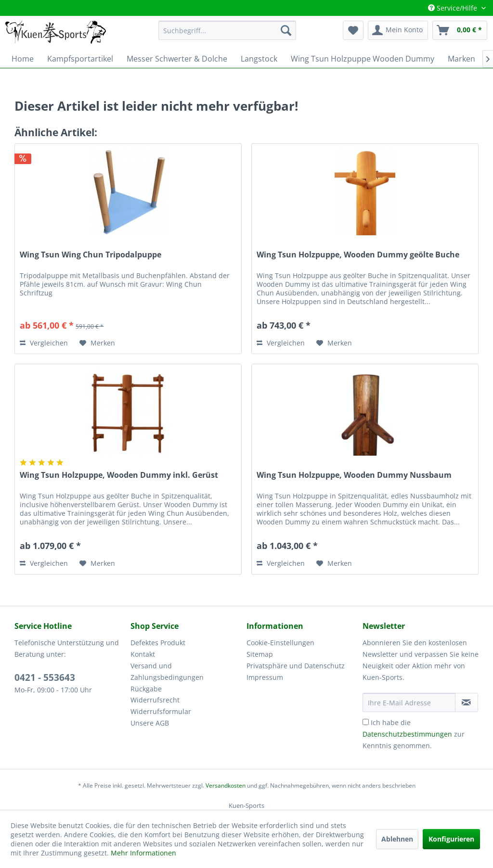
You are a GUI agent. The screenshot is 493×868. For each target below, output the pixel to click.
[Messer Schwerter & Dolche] (177, 59)
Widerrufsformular (161, 711)
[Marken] (461, 59)
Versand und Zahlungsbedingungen (167, 671)
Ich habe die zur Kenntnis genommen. (414, 734)
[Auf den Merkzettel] (97, 343)
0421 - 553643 (45, 677)
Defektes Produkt (158, 643)
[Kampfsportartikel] (80, 59)
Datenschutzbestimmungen (407, 734)
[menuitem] (227, 30)
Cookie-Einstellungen (280, 643)
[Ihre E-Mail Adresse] (409, 702)
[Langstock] (259, 59)
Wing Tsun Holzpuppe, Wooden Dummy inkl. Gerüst (119, 475)
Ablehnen (397, 839)
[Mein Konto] (398, 30)
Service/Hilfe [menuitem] (454, 8)
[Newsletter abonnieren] (467, 702)
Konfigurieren (451, 839)
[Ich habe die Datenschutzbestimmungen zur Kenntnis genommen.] (366, 722)
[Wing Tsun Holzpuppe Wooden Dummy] (363, 59)
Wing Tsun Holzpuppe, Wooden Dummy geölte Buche (358, 255)
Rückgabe (146, 689)
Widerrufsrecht (155, 700)
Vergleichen (44, 343)
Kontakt (143, 654)
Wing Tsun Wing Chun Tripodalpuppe (91, 255)
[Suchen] (286, 30)
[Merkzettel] (353, 30)
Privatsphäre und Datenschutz (296, 666)
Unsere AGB (150, 723)
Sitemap (260, 654)
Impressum (265, 677)
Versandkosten (226, 785)
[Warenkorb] (460, 30)
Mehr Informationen (143, 853)
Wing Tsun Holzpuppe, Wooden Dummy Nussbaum (354, 475)
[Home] (23, 59)
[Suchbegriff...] (227, 30)
